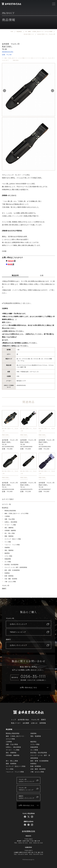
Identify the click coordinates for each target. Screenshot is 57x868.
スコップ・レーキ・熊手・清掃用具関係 (14, 567)
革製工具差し (16, 60)
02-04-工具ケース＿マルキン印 (45, 58)
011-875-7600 (23, 854)
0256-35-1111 (33, 677)
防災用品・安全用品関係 (10, 565)
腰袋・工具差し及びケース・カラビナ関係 (15, 513)
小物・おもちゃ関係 (9, 582)
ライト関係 (6, 542)
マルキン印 (5, 60)
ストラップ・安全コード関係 (11, 539)
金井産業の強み (24, 720)
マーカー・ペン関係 (9, 525)
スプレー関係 (7, 556)
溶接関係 (6, 548)
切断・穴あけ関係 (8, 519)
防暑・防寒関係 (8, 576)
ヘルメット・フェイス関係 (11, 545)
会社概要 (26, 723)
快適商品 (6, 573)
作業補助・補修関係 (9, 530)
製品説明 (15, 275)
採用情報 (43, 723)
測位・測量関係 (8, 528)
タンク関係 (6, 562)
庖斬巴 (4, 589)
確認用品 (6, 553)
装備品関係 (6, 559)
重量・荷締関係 (8, 536)
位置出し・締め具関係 (10, 522)
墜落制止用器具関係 (9, 511)
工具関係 (6, 516)
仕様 (42, 275)
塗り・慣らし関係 (8, 533)
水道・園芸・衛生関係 (10, 579)
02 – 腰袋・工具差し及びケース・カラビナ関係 (13, 58)
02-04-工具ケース (31, 58)
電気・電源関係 (8, 550)
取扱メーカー (16, 723)
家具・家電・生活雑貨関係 (11, 570)
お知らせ (34, 723)
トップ (14, 720)
